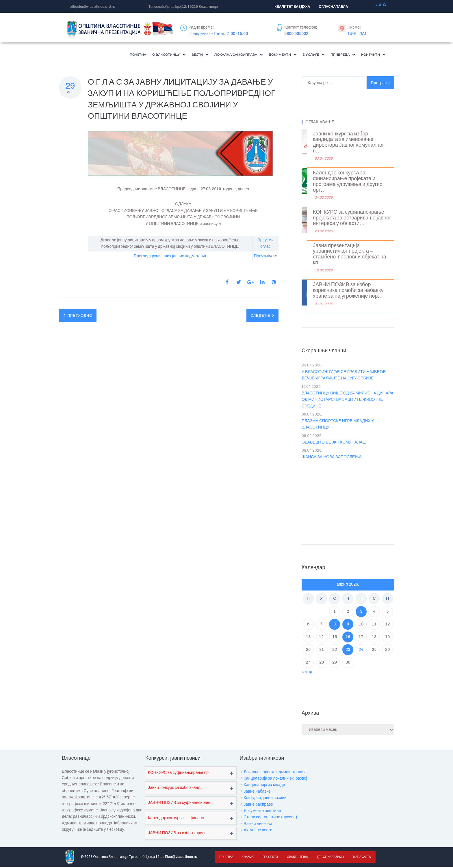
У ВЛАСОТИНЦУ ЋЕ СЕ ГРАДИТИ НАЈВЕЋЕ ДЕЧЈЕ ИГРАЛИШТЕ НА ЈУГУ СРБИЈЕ (344, 376)
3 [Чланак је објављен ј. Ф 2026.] (361, 613)
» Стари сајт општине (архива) (269, 818)
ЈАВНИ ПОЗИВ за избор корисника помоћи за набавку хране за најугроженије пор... (348, 291)
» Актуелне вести (256, 831)
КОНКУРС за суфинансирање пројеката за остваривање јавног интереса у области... (352, 219)
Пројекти (269, 858)
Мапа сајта (359, 858)
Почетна (104, 55)
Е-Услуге (304, 55)
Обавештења (296, 858)
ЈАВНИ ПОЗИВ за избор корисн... (179, 834)
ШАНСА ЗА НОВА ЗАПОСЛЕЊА (332, 458)
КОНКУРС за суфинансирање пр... (180, 774)
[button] (140, 55)
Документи (269, 55)
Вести (174, 55)
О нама (247, 858)
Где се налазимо (328, 858)
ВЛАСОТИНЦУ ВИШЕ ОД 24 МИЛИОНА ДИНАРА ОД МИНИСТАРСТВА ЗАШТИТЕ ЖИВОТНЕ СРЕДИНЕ (348, 401)
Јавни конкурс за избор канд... (175, 789)
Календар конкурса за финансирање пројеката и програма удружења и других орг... (348, 182)
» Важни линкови (256, 825)
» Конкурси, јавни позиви (263, 799)
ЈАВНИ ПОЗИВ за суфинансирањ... (180, 804)
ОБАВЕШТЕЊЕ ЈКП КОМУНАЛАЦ (334, 443)
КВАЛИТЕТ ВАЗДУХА (292, 7)
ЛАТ (363, 34)
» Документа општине (261, 812)
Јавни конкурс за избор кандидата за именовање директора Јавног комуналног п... (348, 144)
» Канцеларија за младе (263, 786)
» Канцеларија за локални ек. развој (274, 779)
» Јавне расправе (257, 805)
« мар (307, 673)
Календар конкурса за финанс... (177, 819)
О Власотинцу (140, 55)
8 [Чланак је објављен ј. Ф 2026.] (335, 625)
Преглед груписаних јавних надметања (170, 257)
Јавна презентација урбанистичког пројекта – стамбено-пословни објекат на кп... (350, 255)
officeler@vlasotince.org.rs (92, 7)
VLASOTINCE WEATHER (348, 509)
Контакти (371, 55)
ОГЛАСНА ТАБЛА (333, 7)
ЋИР (352, 34)
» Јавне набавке (255, 792)
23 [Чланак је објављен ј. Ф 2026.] (348, 651)
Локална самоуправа (218, 55)
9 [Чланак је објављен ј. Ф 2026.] (348, 625)
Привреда (337, 55)
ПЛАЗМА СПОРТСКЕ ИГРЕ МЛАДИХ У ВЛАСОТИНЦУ (338, 425)
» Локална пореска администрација (273, 773)
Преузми (262, 257)
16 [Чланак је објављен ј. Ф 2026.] (348, 638)
